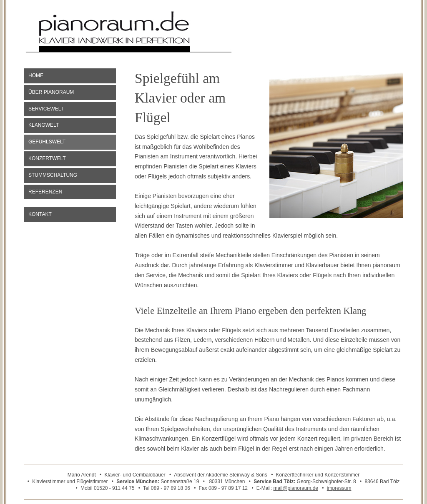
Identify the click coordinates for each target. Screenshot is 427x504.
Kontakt (40, 214)
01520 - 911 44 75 (114, 488)
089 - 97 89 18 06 (171, 488)
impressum (339, 488)
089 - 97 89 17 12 (228, 488)
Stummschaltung (53, 175)
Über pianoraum (51, 92)
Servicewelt (46, 109)
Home (36, 75)
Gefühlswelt (47, 142)
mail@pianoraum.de (296, 488)
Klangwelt (44, 125)
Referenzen (45, 192)
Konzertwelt (47, 158)
